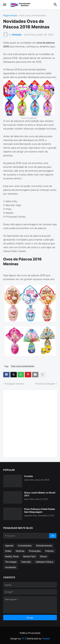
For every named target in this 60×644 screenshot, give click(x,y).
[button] (4, 5)
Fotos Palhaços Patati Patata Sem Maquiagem (40, 510)
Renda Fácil (29, 556)
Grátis (8, 551)
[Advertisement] (30, 423)
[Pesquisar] (26, 536)
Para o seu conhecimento (33, 16)
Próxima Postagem (45, 384)
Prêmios (49, 551)
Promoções (35, 551)
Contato (29, 476)
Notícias (20, 551)
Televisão (26, 562)
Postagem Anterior (15, 384)
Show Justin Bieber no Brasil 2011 (40, 494)
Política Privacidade (30, 633)
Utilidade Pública (44, 562)
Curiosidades (25, 546)
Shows (43, 556)
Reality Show (12, 556)
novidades (11, 567)
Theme (46, 638)
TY (23, 638)
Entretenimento (44, 546)
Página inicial (10, 16)
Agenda (9, 546)
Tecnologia (11, 562)
